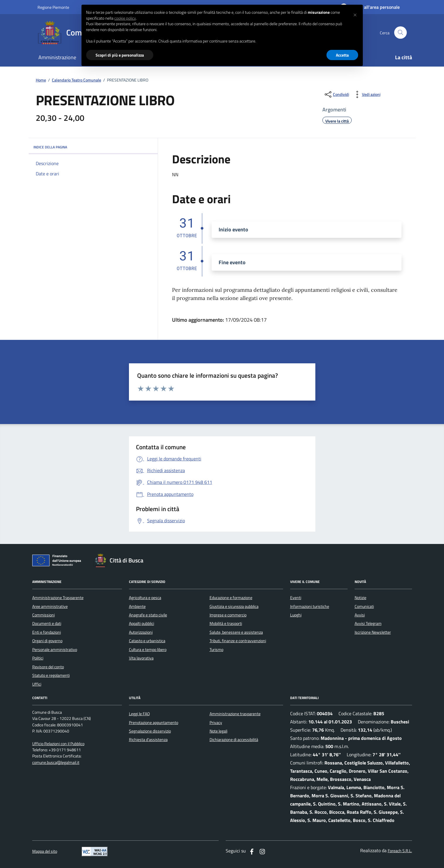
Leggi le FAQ (139, 714)
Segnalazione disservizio (150, 731)
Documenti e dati (47, 623)
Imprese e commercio (228, 615)
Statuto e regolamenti (51, 675)
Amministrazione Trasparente (58, 598)
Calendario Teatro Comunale (76, 80)
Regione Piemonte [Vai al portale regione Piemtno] (53, 7)
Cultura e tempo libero (148, 650)
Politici (38, 658)
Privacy (216, 723)
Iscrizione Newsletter (373, 632)
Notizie (360, 598)
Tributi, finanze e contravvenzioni (238, 641)
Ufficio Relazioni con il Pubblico (58, 744)
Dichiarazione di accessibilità (234, 740)
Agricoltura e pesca (145, 598)
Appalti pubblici (142, 623)
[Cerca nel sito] (400, 33)
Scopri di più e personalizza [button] (120, 55)
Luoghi (296, 615)
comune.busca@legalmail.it (56, 763)
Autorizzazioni (141, 632)
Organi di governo (47, 641)
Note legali (218, 731)
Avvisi (360, 615)
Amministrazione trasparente (235, 714)
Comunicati (364, 606)
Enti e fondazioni (47, 632)
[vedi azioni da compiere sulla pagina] (366, 94)
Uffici (37, 684)
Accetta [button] (342, 55)
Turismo (216, 650)
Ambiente (137, 606)
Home (41, 80)
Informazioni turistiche (310, 606)
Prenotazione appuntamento (154, 723)
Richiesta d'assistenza (148, 740)
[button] (355, 14)
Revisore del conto (48, 667)
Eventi (296, 598)
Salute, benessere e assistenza (236, 632)
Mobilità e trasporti (226, 623)
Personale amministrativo (55, 650)
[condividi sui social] (336, 94)
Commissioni (44, 615)
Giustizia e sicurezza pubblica (234, 606)
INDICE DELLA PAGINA (93, 147)
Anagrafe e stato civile (148, 615)
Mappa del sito (45, 851)
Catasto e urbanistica (147, 641)
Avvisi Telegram (368, 623)
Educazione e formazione (231, 598)
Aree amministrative (50, 606)
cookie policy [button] (125, 18)
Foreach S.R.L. (400, 851)
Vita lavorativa (141, 658)
